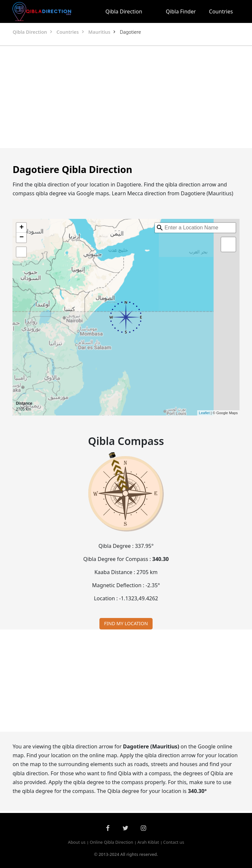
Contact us (174, 842)
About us (77, 842)
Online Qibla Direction (111, 842)
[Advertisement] (126, 97)
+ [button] (21, 228)
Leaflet (204, 413)
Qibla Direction (124, 11)
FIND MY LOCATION (126, 623)
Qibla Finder (181, 11)
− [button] (21, 238)
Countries (221, 11)
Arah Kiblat (148, 842)
